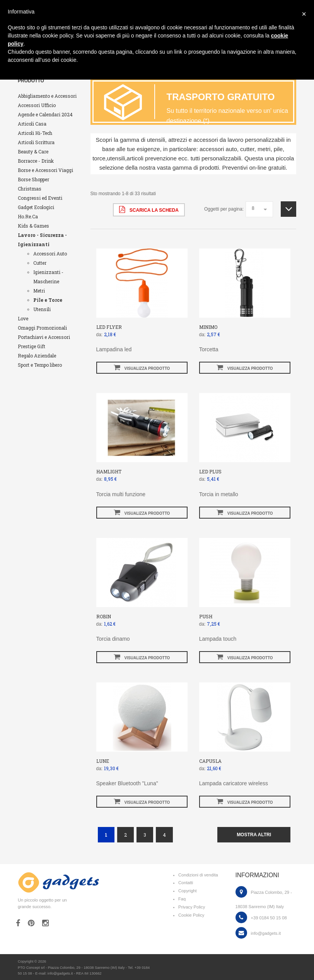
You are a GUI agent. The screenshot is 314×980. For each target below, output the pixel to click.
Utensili (42, 309)
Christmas (30, 189)
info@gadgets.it (266, 933)
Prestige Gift (32, 346)
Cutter (40, 263)
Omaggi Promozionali (42, 328)
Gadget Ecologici (36, 207)
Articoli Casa (32, 124)
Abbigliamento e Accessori (47, 96)
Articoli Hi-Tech (35, 133)
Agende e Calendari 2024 (45, 114)
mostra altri (254, 835)
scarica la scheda (149, 209)
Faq (182, 899)
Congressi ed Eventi (40, 198)
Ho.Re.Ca (28, 216)
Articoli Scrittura (36, 142)
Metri (39, 291)
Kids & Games (33, 226)
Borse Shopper (33, 179)
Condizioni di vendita (198, 875)
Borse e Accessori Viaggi (45, 170)
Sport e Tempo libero (40, 365)
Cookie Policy (191, 915)
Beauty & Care (33, 151)
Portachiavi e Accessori (44, 337)
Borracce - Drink (36, 161)
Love (23, 318)
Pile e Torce (48, 300)
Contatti (186, 883)
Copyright (188, 891)
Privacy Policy (192, 907)
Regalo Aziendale (37, 356)
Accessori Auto (50, 254)
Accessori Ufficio (37, 105)
